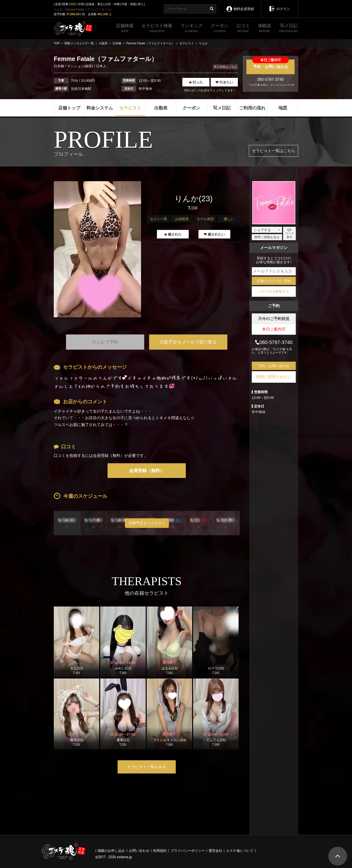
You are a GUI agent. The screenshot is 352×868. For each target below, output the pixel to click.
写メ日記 (289, 29)
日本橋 (59, 66)
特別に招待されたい (274, 377)
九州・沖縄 (112, 4)
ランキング (192, 29)
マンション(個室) (80, 66)
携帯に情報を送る (267, 237)
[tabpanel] (97, 249)
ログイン (280, 5)
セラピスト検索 (157, 29)
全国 (58, 4)
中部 (81, 4)
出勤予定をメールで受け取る (188, 342)
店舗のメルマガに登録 (274, 281)
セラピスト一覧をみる (147, 767)
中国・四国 (129, 4)
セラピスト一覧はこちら (274, 151)
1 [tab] (98, 325)
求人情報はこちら (225, 67)
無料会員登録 (240, 6)
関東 (66, 4)
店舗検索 (125, 29)
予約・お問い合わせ (270, 64)
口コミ (243, 29)
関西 (73, 4)
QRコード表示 (289, 233)
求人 (141, 4)
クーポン (220, 29)
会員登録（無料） (147, 471)
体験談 (264, 29)
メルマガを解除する (274, 291)
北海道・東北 (94, 4)
